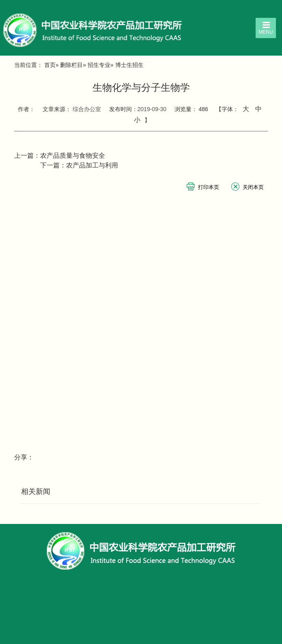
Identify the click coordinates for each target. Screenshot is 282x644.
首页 (50, 65)
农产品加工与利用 (92, 165)
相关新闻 (36, 492)
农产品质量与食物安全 (73, 156)
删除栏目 (71, 65)
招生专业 (99, 65)
